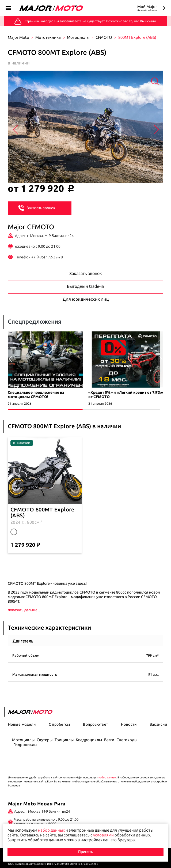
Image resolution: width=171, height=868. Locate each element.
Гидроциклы (25, 745)
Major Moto (18, 37)
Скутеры (45, 740)
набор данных (107, 777)
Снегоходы (127, 740)
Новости (129, 724)
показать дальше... (24, 610)
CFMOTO (104, 37)
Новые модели (22, 724)
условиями (103, 835)
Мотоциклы (78, 37)
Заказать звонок (37, 208)
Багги (109, 740)
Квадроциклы (89, 740)
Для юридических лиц (86, 299)
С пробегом (59, 724)
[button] (161, 359)
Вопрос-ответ (95, 724)
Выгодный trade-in (85, 286)
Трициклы (64, 740)
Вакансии (158, 724)
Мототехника (48, 37)
